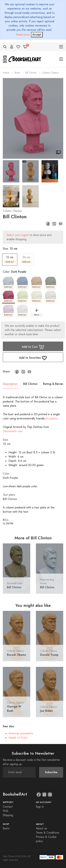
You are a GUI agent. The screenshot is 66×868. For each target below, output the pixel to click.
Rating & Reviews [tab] (54, 384)
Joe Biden (46, 711)
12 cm (10, 260)
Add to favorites (33, 358)
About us (41, 828)
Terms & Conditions (48, 833)
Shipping (8, 815)
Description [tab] (10, 384)
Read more (23, 35)
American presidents (21, 733)
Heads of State (18, 738)
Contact (8, 807)
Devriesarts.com (13, 431)
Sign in (40, 807)
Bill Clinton (31, 73)
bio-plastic (52, 419)
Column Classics (12, 211)
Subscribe (51, 772)
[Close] (37, 35)
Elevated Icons (15, 583)
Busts (17, 73)
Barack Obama (16, 655)
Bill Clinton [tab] (30, 384)
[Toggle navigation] (61, 47)
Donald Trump (49, 655)
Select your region (18, 235)
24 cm (26, 260)
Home (6, 73)
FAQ (6, 811)
